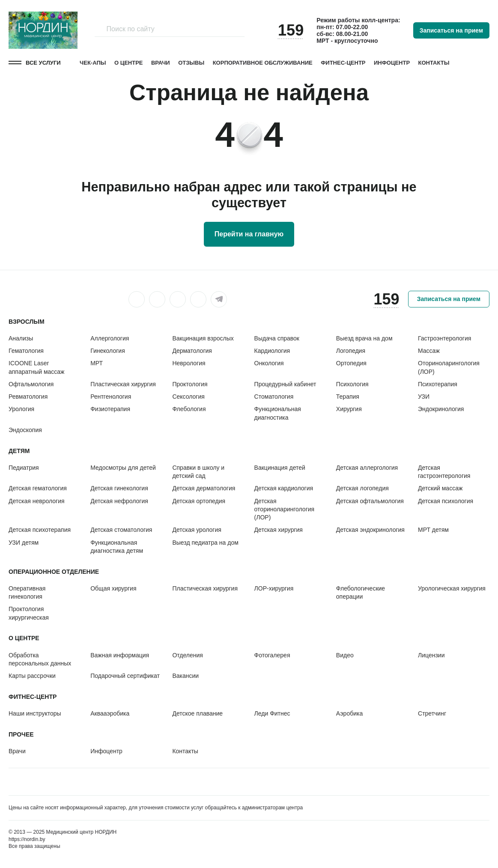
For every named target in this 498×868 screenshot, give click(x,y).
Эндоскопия (25, 430)
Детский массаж (440, 488)
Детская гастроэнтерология (444, 472)
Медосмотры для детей (123, 468)
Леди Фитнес (272, 713)
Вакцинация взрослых (203, 338)
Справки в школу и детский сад (198, 472)
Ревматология (28, 397)
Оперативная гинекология (27, 592)
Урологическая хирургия (452, 588)
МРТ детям (433, 530)
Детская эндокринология (370, 530)
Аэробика (349, 713)
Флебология (189, 409)
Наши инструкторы (35, 713)
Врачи (161, 63)
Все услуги (43, 63)
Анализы (21, 338)
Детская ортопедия (199, 501)
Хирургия (349, 409)
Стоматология (274, 397)
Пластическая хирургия (123, 384)
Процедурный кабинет (285, 384)
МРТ (97, 363)
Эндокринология (441, 409)
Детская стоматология (121, 530)
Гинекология (108, 351)
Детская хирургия (279, 530)
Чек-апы (93, 63)
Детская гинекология (119, 488)
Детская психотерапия (40, 530)
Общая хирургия (113, 588)
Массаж (429, 351)
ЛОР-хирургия (274, 588)
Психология (352, 384)
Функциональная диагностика (278, 413)
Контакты (434, 63)
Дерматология (192, 351)
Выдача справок (277, 338)
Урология (21, 409)
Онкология (269, 363)
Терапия (348, 397)
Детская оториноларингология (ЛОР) (285, 509)
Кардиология (272, 351)
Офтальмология (31, 384)
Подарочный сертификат (125, 676)
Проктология (190, 384)
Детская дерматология (204, 488)
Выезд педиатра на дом (205, 543)
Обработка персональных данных (40, 659)
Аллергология (110, 338)
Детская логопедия (362, 488)
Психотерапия (438, 384)
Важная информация (120, 655)
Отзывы (191, 63)
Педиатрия (24, 468)
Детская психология (446, 501)
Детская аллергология (367, 468)
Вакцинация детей (280, 468)
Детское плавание (197, 713)
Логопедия (351, 351)
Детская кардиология (284, 488)
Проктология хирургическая (29, 613)
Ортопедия (351, 363)
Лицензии (431, 655)
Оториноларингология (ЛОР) (449, 367)
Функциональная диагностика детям (117, 547)
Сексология (188, 397)
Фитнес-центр (343, 63)
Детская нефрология (119, 501)
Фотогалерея (272, 655)
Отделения (187, 655)
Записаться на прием (451, 30)
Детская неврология (37, 501)
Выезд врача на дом (364, 338)
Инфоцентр (392, 63)
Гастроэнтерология (444, 338)
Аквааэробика (110, 713)
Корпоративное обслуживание (263, 63)
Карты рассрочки (32, 676)
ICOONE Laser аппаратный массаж (36, 367)
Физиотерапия (110, 409)
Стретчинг (432, 713)
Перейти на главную (249, 234)
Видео (345, 655)
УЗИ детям (24, 543)
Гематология (26, 351)
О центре (129, 63)
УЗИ (424, 397)
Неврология (189, 363)
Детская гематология (38, 488)
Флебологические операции (361, 592)
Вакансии (185, 676)
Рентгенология (111, 397)
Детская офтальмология (370, 501)
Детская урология (197, 530)
